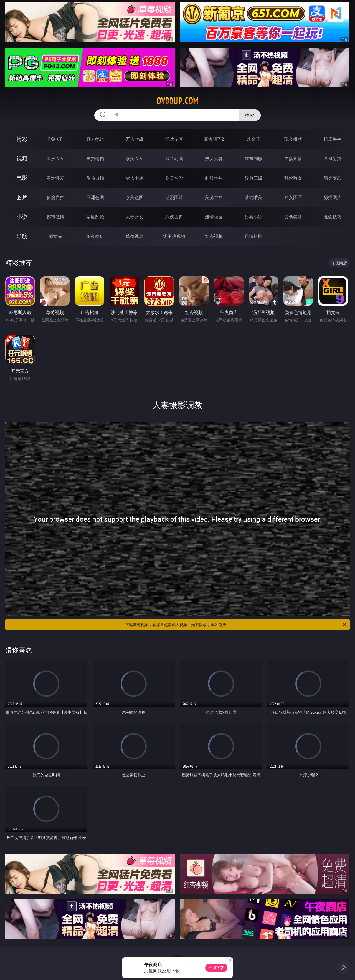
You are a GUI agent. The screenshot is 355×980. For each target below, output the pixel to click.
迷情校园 (214, 217)
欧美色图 (135, 197)
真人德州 (95, 139)
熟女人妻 (214, 159)
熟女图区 (293, 197)
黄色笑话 (293, 217)
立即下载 (216, 968)
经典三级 (253, 178)
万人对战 (135, 139)
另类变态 (333, 178)
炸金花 (253, 139)
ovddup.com (177, 101)
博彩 (22, 139)
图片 (22, 197)
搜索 (250, 115)
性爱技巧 (333, 217)
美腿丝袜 (214, 197)
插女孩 (55, 236)
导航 (22, 236)
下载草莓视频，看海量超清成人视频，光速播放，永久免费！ (236, 625)
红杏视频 (214, 236)
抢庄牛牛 (333, 139)
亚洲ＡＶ (55, 159)
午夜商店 (95, 236)
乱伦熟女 (293, 178)
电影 (22, 178)
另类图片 (333, 197)
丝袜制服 (253, 159)
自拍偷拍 (95, 159)
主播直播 (293, 159)
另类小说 (253, 217)
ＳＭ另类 (333, 159)
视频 (22, 158)
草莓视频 (135, 236)
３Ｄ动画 (174, 159)
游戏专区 (174, 139)
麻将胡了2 (214, 139)
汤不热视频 (174, 236)
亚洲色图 (95, 197)
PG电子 (55, 139)
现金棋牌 (293, 139)
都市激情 (55, 217)
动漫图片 (174, 197)
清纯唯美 (253, 197)
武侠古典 (174, 217)
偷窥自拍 (55, 197)
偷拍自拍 (95, 178)
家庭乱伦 (95, 217)
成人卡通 (135, 178)
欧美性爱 (174, 178)
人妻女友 (135, 217)
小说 (22, 217)
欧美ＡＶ (135, 159)
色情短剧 (253, 236)
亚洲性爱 (55, 178)
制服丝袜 (214, 178)
